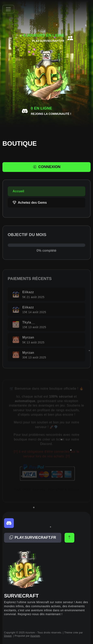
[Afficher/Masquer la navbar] (8, 9)
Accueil (18, 195)
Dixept (8, 636)
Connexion (46, 167)
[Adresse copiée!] (33, 538)
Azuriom (35, 636)
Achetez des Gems (30, 207)
